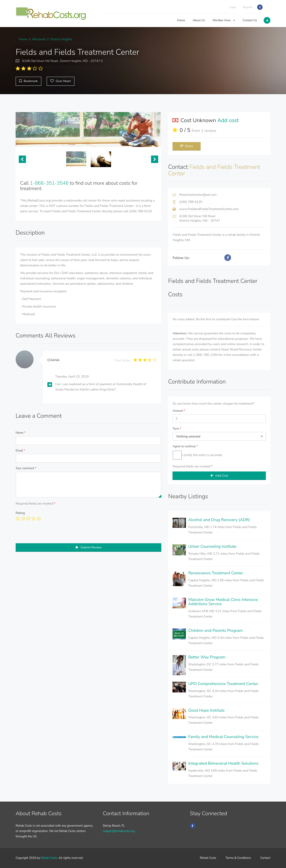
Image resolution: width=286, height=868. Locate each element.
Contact (265, 858)
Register (248, 7)
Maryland (39, 39)
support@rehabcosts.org (119, 831)
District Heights (61, 39)
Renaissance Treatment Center (216, 573)
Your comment (26, 468)
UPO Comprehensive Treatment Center (223, 684)
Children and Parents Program (215, 630)
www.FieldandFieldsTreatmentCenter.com (209, 209)
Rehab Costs (49, 858)
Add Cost (219, 476)
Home (181, 20)
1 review (209, 131)
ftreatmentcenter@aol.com (198, 195)
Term (177, 429)
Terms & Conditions (238, 858)
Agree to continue (185, 446)
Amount (179, 411)
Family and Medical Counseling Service (223, 737)
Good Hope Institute (206, 710)
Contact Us (250, 20)
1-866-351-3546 (49, 183)
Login (233, 7)
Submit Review (88, 547)
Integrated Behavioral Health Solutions (223, 763)
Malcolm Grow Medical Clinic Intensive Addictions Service (223, 602)
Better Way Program (207, 657)
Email (20, 451)
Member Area (224, 20)
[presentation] (50, 535)
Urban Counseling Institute (212, 546)
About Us (199, 20)
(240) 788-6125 (191, 202)
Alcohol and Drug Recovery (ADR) (219, 520)
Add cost (228, 120)
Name (21, 433)
